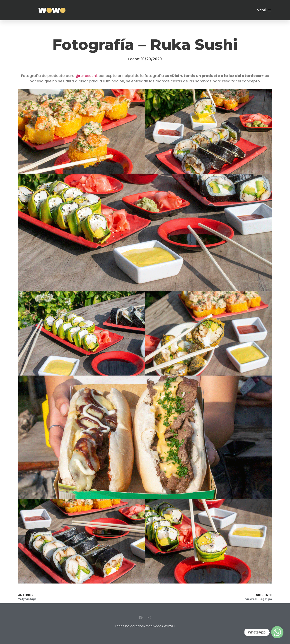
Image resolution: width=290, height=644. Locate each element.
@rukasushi (86, 76)
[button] (264, 10)
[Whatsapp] (277, 632)
